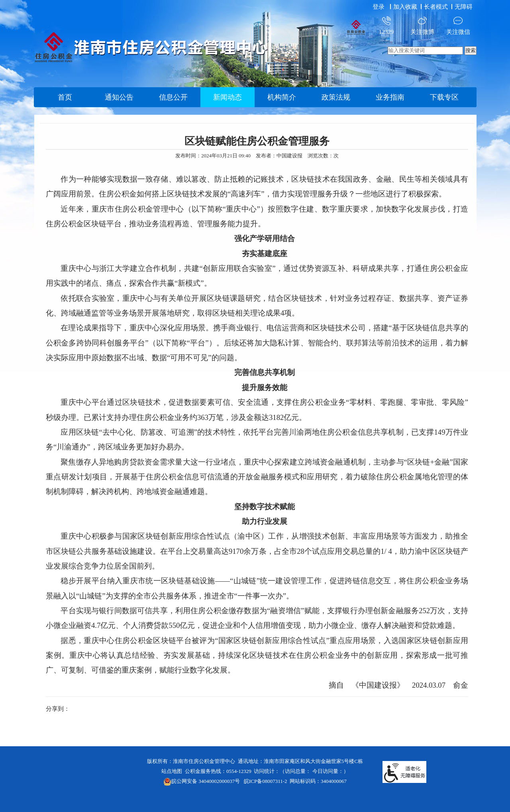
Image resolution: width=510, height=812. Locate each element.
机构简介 (282, 97)
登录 (379, 7)
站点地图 (172, 771)
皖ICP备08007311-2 (266, 781)
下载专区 (444, 97)
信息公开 (173, 97)
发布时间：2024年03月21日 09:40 (213, 156)
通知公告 (119, 97)
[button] (437, 7)
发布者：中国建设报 (279, 156)
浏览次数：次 (323, 156)
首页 (65, 97)
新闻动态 (228, 97)
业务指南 (390, 97)
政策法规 (336, 97)
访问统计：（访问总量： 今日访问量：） (301, 771)
